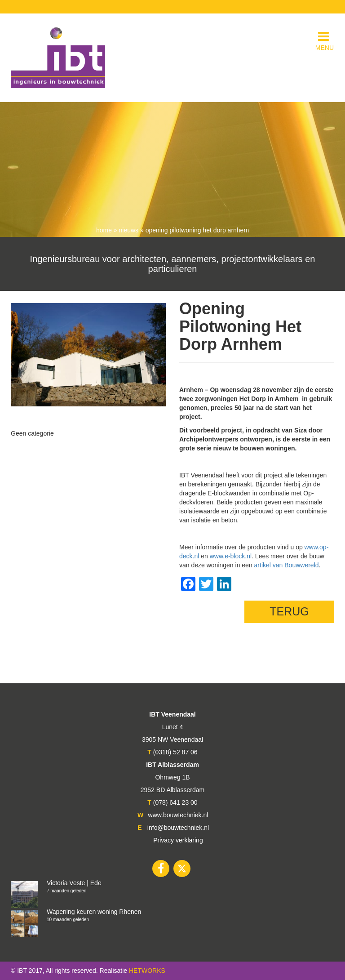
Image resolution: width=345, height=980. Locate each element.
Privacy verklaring (178, 840)
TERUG (289, 611)
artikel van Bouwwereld (287, 565)
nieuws (129, 230)
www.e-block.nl (231, 556)
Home (104, 230)
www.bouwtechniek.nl (178, 815)
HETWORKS (147, 971)
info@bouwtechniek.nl (178, 828)
